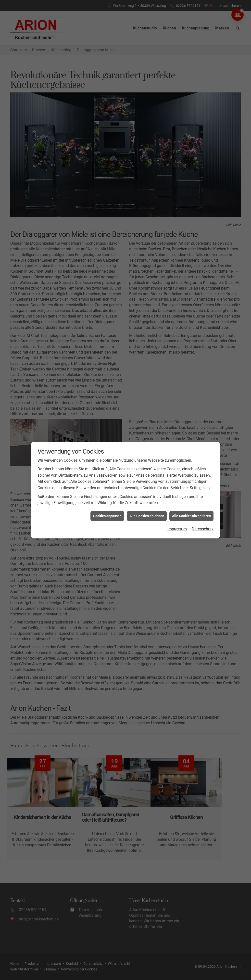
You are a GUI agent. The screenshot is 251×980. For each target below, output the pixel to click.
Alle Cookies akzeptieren (191, 509)
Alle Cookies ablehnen (147, 509)
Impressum (177, 522)
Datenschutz (203, 522)
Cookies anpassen (107, 509)
